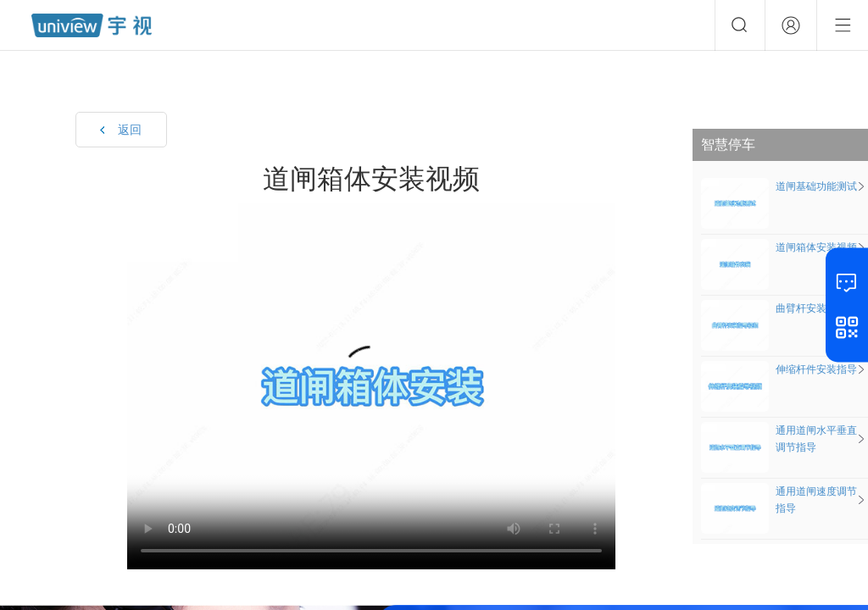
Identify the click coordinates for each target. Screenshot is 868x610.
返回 (130, 130)
